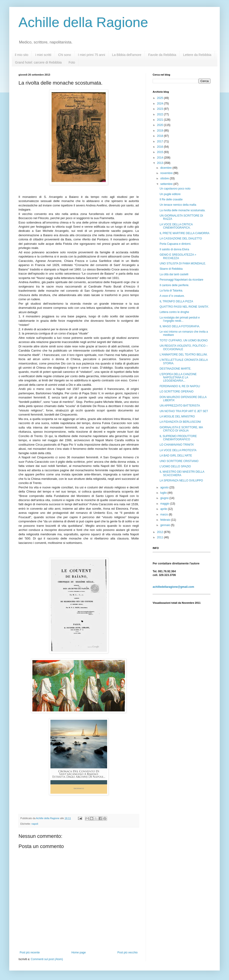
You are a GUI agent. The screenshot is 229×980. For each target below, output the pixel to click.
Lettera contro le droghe (174, 312)
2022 (161, 114)
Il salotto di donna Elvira (174, 249)
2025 (161, 98)
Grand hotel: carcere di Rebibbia (38, 62)
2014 (161, 158)
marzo (165, 514)
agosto (165, 487)
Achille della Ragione (83, 22)
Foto (72, 62)
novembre (167, 173)
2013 (161, 163)
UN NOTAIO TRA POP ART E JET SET (184, 411)
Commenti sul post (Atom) (47, 959)
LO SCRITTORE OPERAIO (176, 392)
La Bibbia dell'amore (127, 55)
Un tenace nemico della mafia (178, 205)
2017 (161, 141)
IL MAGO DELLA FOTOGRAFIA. (180, 326)
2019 (161, 131)
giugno (165, 498)
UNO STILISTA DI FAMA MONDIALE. (183, 263)
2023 (161, 109)
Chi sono (65, 55)
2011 (161, 537)
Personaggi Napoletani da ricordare (181, 280)
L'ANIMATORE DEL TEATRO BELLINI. (184, 355)
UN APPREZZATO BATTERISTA (180, 406)
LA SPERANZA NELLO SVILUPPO (181, 481)
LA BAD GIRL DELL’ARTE (176, 456)
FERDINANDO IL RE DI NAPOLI (180, 386)
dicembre (166, 168)
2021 (161, 120)
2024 (161, 104)
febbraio (166, 520)
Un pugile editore (170, 194)
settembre (167, 184)
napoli (35, 824)
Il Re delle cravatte (171, 199)
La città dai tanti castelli (174, 274)
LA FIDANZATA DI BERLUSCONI (180, 422)
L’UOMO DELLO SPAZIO (175, 466)
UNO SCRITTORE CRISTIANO (179, 461)
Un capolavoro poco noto (175, 189)
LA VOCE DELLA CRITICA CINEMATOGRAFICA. (176, 226)
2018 (161, 136)
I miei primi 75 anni (92, 55)
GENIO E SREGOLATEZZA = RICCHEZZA (178, 256)
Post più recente (30, 952)
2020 (161, 125)
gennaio (166, 525)
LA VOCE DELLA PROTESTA (178, 450)
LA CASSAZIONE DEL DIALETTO (181, 239)
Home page (79, 952)
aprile (164, 509)
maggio (165, 504)
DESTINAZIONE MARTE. (175, 369)
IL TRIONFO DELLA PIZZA (176, 301)
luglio (164, 493)
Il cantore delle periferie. (174, 285)
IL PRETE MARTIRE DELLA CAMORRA (184, 233)
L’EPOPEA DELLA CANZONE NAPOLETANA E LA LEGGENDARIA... (178, 378)
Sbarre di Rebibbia (171, 269)
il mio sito (22, 55)
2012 (161, 532)
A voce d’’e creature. (172, 296)
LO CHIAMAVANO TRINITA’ (177, 445)
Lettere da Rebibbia (197, 55)
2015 (161, 152)
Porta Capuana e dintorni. (175, 244)
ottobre (165, 178)
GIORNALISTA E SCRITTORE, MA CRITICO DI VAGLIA (181, 429)
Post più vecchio (128, 952)
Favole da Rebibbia (162, 55)
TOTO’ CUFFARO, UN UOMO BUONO (184, 340)
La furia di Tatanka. (171, 291)
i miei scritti (43, 55)
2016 (161, 147)
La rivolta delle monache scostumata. (183, 210)
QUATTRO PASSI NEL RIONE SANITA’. (184, 307)
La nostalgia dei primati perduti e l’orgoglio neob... (180, 319)
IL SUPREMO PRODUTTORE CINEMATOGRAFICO (178, 438)
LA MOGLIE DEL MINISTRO (177, 416)
